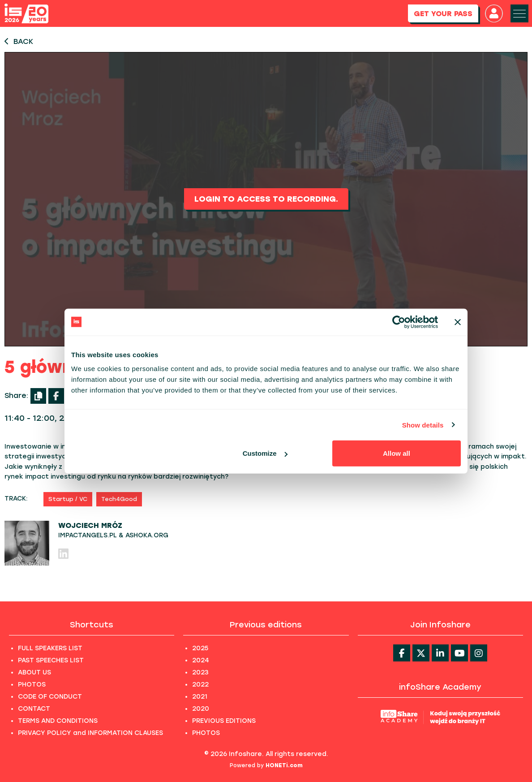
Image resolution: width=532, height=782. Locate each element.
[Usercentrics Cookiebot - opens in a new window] (399, 322)
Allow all (397, 453)
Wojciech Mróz (90, 525)
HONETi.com (284, 765)
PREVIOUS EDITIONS (224, 721)
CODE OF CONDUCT (50, 697)
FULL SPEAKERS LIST (50, 648)
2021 (200, 697)
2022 (200, 685)
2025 (200, 648)
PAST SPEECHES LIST (51, 660)
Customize (265, 453)
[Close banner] (458, 322)
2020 (201, 709)
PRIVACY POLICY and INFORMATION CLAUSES (90, 733)
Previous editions (266, 625)
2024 (201, 660)
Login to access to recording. (266, 199)
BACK (19, 41)
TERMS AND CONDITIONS (58, 721)
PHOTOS (32, 685)
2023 (200, 672)
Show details (423, 425)
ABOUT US (34, 672)
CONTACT (34, 709)
